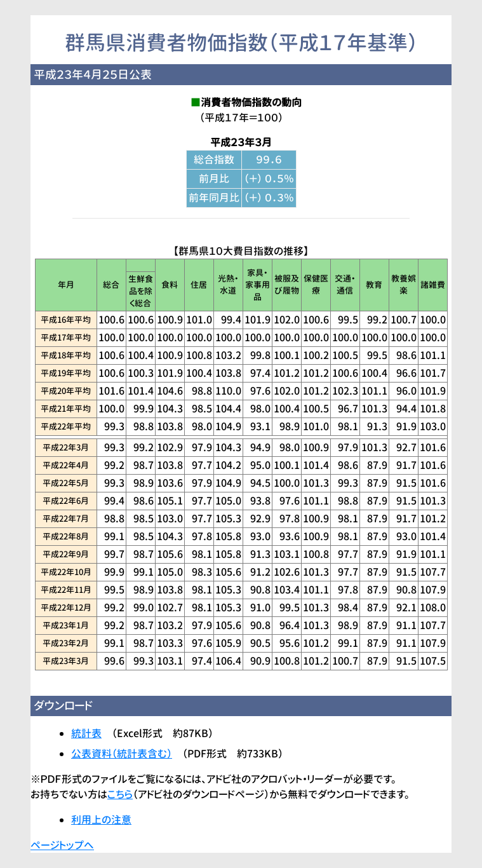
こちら (120, 794)
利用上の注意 (101, 820)
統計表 (86, 733)
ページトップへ (62, 845)
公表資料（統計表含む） (122, 754)
